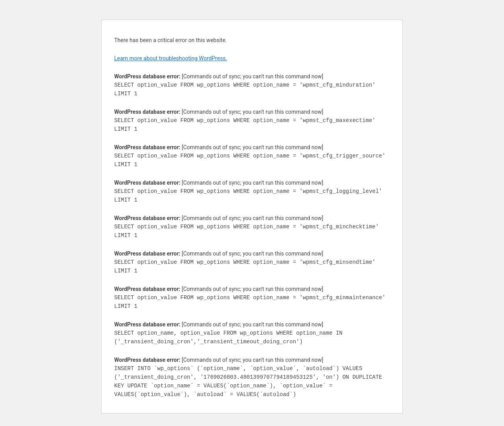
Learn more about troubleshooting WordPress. (171, 58)
